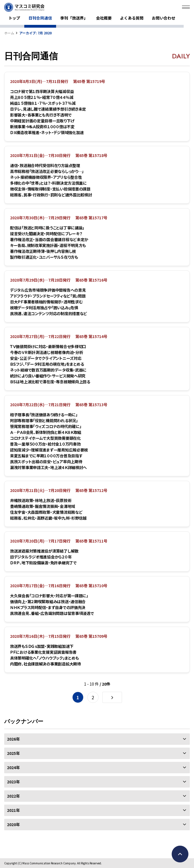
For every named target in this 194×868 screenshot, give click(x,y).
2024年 (97, 767)
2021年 (97, 810)
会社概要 (104, 18)
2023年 (97, 782)
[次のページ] (112, 697)
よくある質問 (132, 18)
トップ (14, 18)
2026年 (97, 739)
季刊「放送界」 (74, 18)
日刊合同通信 (40, 18)
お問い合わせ (164, 18)
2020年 (97, 824)
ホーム (9, 33)
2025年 (97, 753)
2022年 (97, 796)
